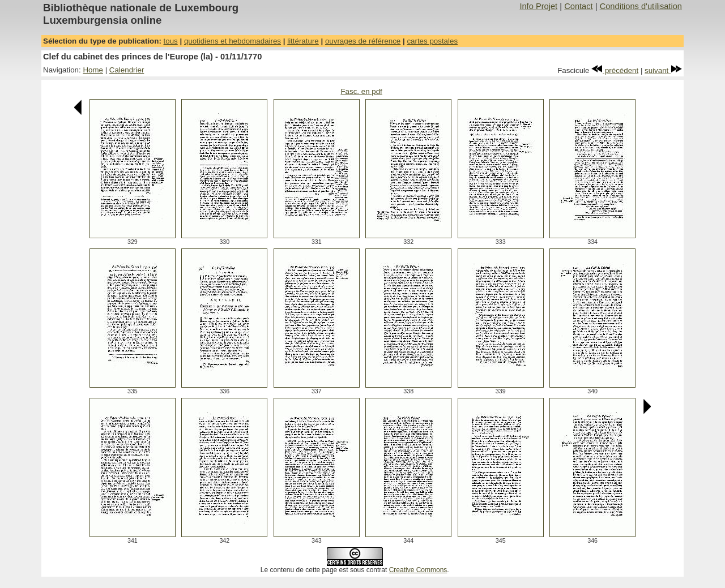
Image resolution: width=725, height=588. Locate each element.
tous (171, 41)
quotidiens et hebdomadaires (233, 41)
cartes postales (432, 41)
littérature (303, 41)
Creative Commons (418, 570)
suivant (663, 70)
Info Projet (538, 6)
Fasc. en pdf (361, 91)
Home (93, 70)
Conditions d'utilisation (641, 6)
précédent (615, 70)
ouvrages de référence (363, 41)
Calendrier (127, 70)
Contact (579, 6)
